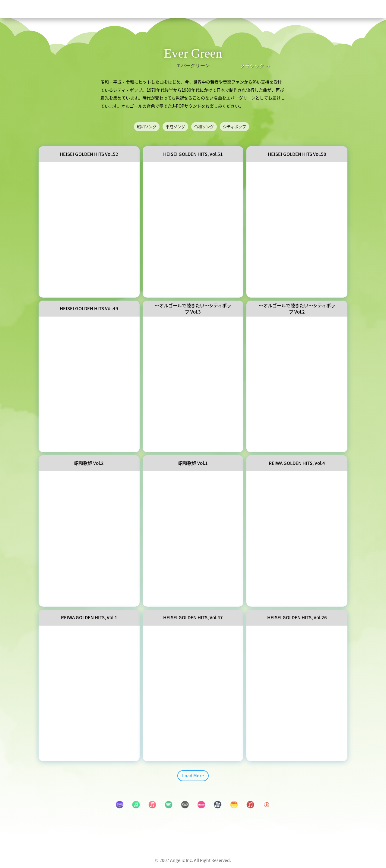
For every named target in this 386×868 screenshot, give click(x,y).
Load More (193, 776)
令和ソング (204, 127)
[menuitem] (193, 9)
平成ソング (175, 127)
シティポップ (234, 127)
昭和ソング (147, 127)
